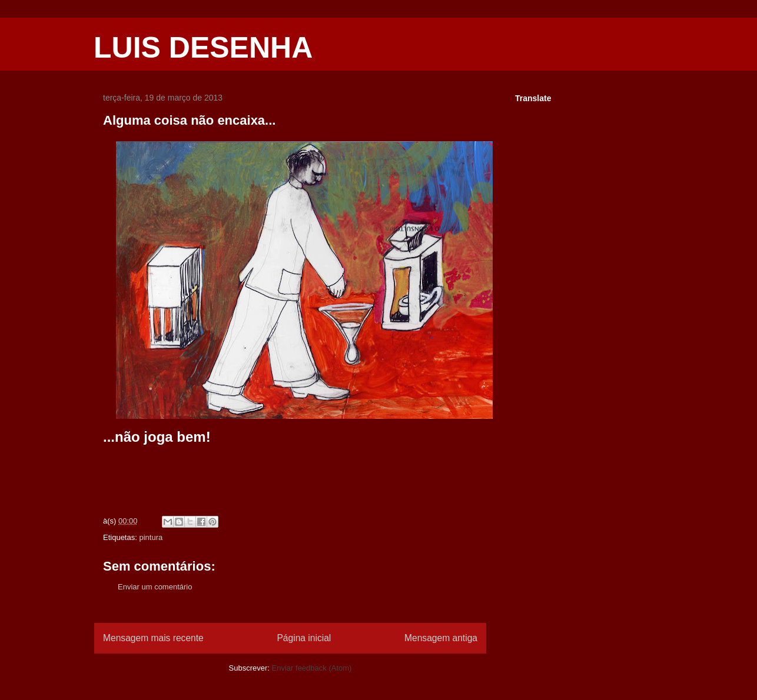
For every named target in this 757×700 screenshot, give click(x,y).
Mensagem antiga (441, 638)
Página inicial (304, 638)
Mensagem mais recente (153, 638)
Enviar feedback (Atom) (312, 668)
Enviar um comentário (155, 587)
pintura (151, 537)
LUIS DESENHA (203, 48)
